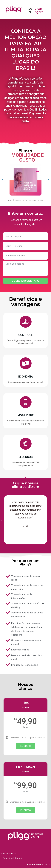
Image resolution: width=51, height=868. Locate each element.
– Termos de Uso (9, 854)
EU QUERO (26, 746)
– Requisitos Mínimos (11, 858)
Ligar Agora (39, 10)
